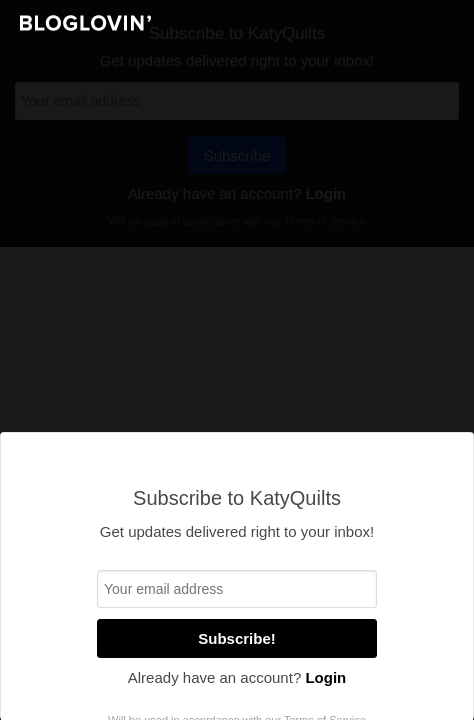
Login (325, 677)
